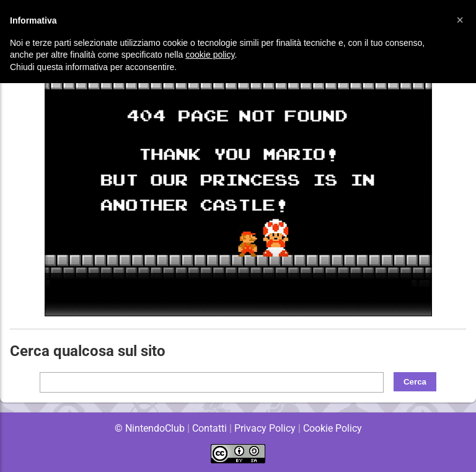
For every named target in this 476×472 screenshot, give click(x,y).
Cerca (415, 382)
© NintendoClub (149, 428)
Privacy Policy (265, 428)
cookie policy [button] (210, 55)
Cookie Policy (332, 428)
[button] (460, 20)
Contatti (209, 428)
